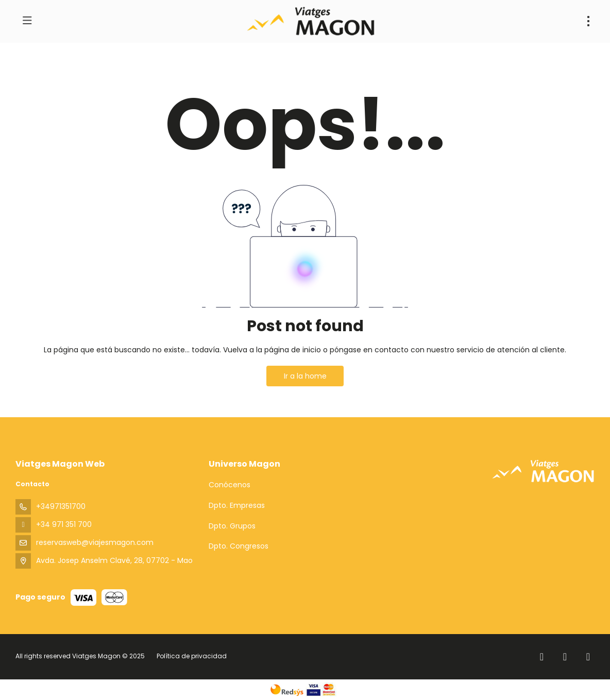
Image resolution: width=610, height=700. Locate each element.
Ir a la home (305, 376)
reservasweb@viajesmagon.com (95, 542)
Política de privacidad (192, 656)
